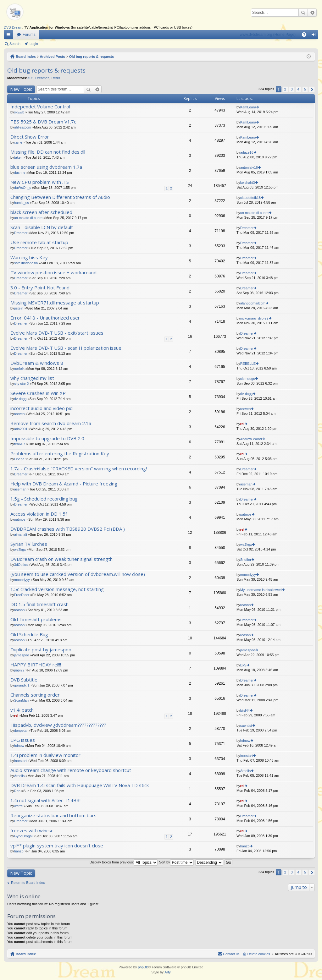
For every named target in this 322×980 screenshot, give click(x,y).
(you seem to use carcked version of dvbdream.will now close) (78, 574)
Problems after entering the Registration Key (60, 454)
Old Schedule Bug (29, 635)
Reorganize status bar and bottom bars (53, 816)
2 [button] (285, 89)
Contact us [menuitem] (231, 954)
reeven (19, 414)
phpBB (143, 967)
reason (19, 610)
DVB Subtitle (24, 680)
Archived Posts (53, 57)
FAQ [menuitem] (306, 36)
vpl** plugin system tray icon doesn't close (57, 846)
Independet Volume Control (40, 107)
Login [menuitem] (315, 36)
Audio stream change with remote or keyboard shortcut (71, 770)
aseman (20, 489)
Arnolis (19, 776)
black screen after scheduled (41, 212)
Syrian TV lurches (29, 544)
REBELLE (248, 364)
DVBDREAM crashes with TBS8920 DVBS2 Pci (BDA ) (68, 529)
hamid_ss (22, 203)
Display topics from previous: (124, 862)
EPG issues (23, 740)
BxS (243, 665)
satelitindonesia (26, 263)
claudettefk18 (250, 198)
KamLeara (248, 107)
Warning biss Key (29, 257)
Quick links (10, 36)
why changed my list (32, 378)
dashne (20, 172)
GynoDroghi (23, 836)
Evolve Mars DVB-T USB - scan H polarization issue (66, 348)
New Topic (21, 89)
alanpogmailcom (253, 303)
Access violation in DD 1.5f (39, 514)
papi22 (19, 670)
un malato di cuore (28, 218)
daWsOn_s (23, 188)
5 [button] (305, 89)
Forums (29, 35)
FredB (55, 78)
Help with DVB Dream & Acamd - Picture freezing (64, 484)
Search (303, 13)
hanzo (19, 851)
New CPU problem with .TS (40, 182)
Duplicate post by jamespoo (41, 650)
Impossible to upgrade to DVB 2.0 (47, 438)
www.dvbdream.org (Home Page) (268, 35)
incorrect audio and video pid (42, 408)
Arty (168, 972)
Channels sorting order (35, 695)
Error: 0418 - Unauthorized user (45, 318)
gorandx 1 (22, 685)
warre (19, 806)
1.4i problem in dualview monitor (45, 755)
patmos (20, 519)
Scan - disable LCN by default (42, 227)
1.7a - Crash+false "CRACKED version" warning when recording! (79, 469)
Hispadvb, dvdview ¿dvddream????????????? (58, 725)
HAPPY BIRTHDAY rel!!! (36, 665)
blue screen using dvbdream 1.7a (46, 167)
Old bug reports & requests (92, 57)
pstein (19, 308)
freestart (20, 761)
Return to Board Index (28, 883)
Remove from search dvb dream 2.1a (51, 423)
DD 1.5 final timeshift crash (39, 604)
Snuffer (246, 560)
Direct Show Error (30, 137)
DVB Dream (13, 27)
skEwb (19, 112)
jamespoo (22, 655)
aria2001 (21, 429)
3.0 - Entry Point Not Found (40, 288)
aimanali (21, 534)
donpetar (21, 731)
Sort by (176, 862)
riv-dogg (20, 399)
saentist (246, 725)
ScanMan (21, 700)
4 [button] (298, 89)
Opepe (19, 459)
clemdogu (248, 379)
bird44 (245, 710)
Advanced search (312, 13)
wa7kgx (20, 550)
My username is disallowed (261, 590)
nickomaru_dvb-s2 (254, 318)
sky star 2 (22, 384)
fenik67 (20, 444)
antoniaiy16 (249, 167)
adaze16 (247, 152)
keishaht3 (248, 183)
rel (242, 424)
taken (18, 157)
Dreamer (42, 78)
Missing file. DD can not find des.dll (48, 152)
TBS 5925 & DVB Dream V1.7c (43, 122)
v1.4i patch (22, 710)
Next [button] (312, 89)
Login (34, 44)
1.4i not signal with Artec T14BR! (45, 800)
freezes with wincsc (32, 831)
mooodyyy (22, 580)
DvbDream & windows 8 (37, 363)
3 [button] (292, 89)
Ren (17, 791)
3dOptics (21, 565)
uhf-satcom (23, 127)
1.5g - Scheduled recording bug (44, 499)
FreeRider (22, 595)
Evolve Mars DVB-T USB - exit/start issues (57, 333)
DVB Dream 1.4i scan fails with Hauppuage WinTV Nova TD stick (80, 785)
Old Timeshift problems (36, 619)
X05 (31, 78)
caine (18, 142)
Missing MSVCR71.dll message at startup (55, 303)
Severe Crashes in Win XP (38, 393)
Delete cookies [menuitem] (259, 954)
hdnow (19, 746)
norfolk (19, 369)
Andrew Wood (251, 439)
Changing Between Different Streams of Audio (60, 197)
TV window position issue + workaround (53, 273)
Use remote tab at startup (39, 242)
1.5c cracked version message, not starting (57, 589)
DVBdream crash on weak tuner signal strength (61, 559)
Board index (26, 57)
